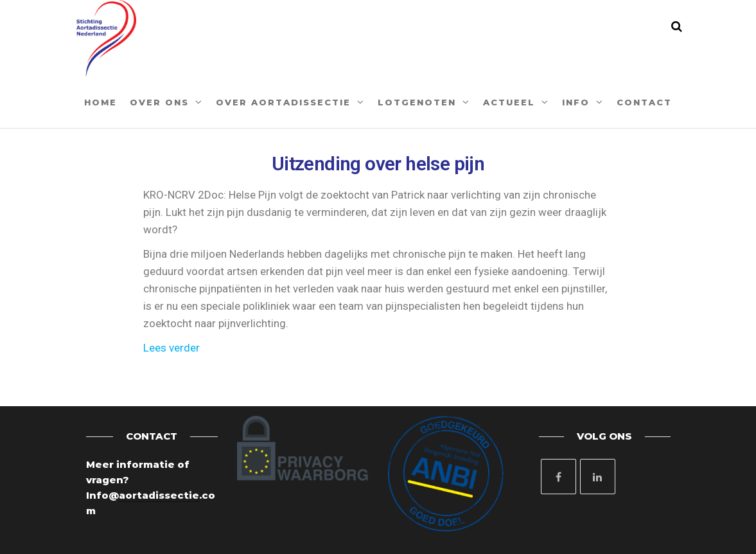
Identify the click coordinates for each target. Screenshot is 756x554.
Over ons (159, 102)
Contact (644, 102)
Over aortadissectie (283, 102)
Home (101, 102)
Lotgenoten (417, 102)
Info (576, 102)
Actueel (509, 102)
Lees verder (171, 348)
